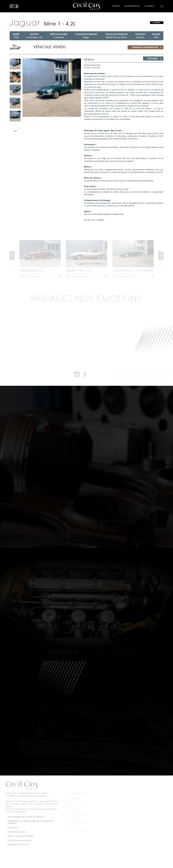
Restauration (132, 6)
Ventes (116, 6)
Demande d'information (145, 47)
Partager (153, 58)
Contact (149, 6)
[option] (15, 64)
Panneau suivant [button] (15, 131)
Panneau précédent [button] (15, 126)
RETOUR (157, 23)
